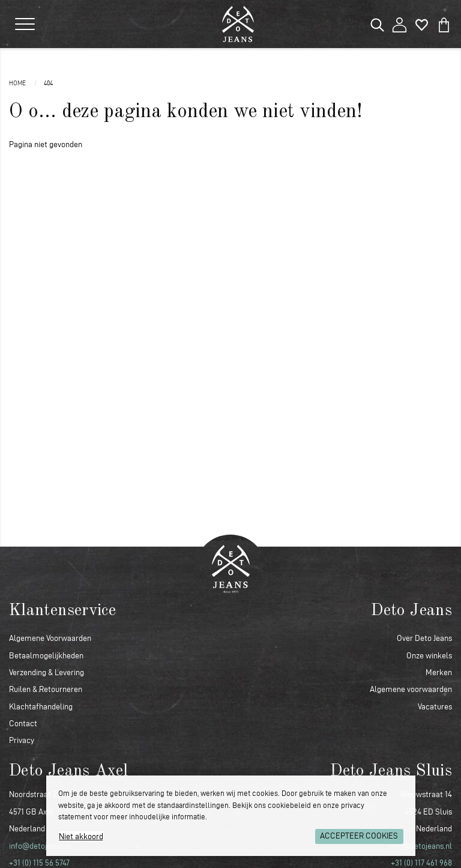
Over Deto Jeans (424, 638)
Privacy (22, 740)
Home (18, 83)
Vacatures (435, 707)
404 (48, 83)
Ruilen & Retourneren (46, 689)
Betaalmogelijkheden (46, 656)
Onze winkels (429, 656)
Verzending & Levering (47, 672)
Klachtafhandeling (41, 707)
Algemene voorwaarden (411, 689)
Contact (23, 724)
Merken (439, 672)
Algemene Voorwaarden (50, 638)
